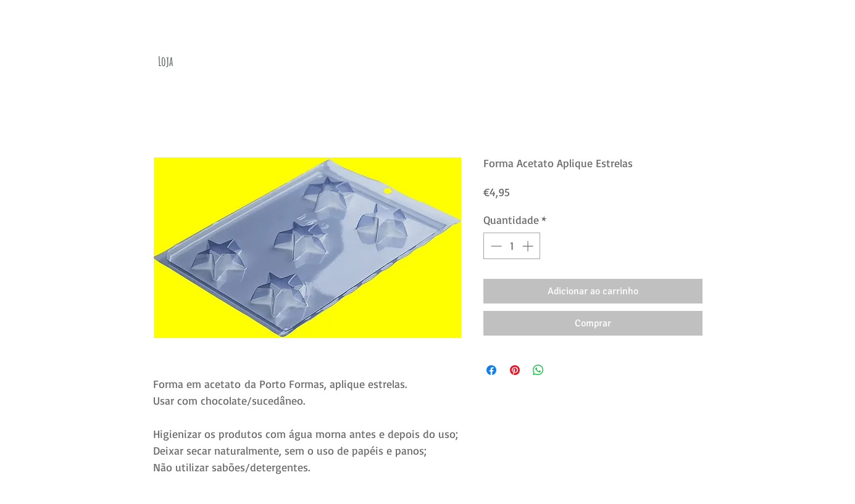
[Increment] (529, 246)
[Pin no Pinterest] (515, 370)
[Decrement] (495, 246)
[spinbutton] (512, 246)
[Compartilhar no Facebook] (491, 370)
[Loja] (165, 61)
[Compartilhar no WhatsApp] (538, 370)
